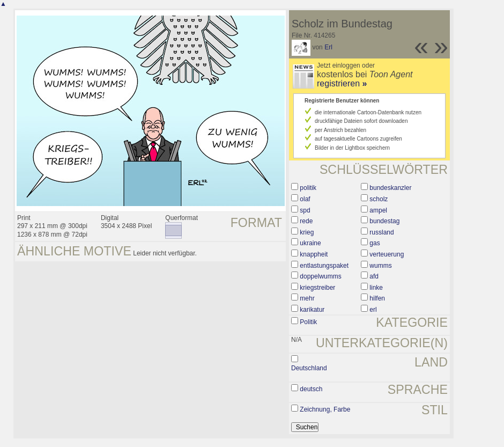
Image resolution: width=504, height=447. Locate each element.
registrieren (342, 83)
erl (373, 310)
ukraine (310, 243)
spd (305, 210)
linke (376, 288)
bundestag (384, 221)
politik (308, 188)
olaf (305, 199)
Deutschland (309, 368)
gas (375, 243)
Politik (308, 322)
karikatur (312, 310)
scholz (379, 199)
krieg (307, 232)
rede (306, 221)
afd (374, 276)
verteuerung (387, 254)
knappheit (314, 254)
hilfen (377, 298)
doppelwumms (320, 276)
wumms (380, 266)
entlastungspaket (324, 266)
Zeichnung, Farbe (325, 409)
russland (381, 232)
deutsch (311, 389)
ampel (378, 210)
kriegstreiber (317, 288)
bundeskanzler (390, 188)
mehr (307, 298)
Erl (328, 47)
